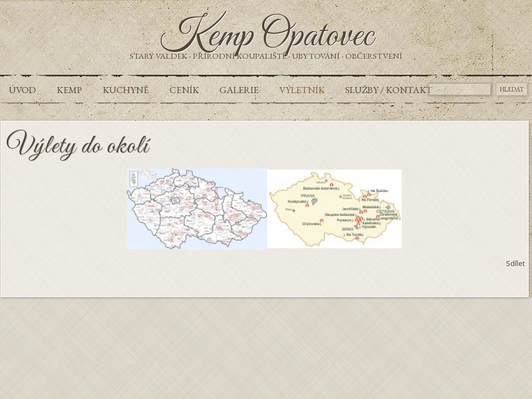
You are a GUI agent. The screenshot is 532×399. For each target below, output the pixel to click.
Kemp (69, 90)
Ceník (184, 90)
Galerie (239, 90)
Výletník (302, 90)
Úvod (22, 90)
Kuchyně (126, 90)
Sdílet (515, 263)
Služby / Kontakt (389, 90)
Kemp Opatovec (266, 37)
